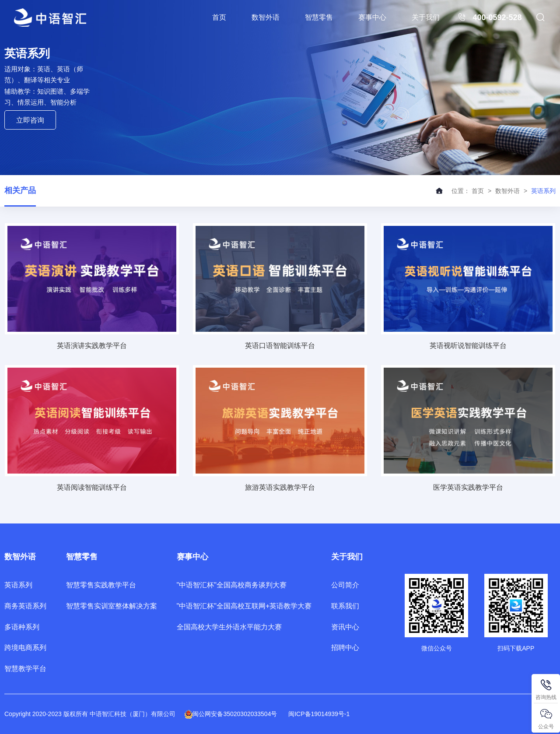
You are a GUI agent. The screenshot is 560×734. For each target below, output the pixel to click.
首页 (219, 17)
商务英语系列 (25, 606)
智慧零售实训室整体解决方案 (112, 606)
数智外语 (266, 17)
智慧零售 (319, 17)
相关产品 (20, 190)
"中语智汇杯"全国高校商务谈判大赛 (232, 585)
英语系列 (18, 585)
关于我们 (426, 17)
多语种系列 (22, 627)
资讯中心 (345, 627)
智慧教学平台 (25, 669)
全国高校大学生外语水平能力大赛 (229, 627)
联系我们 (345, 606)
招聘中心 (345, 648)
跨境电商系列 (25, 648)
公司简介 (345, 585)
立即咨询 (30, 120)
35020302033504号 (250, 714)
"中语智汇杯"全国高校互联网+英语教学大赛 (244, 606)
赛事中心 (372, 17)
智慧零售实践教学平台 (101, 585)
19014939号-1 (331, 714)
